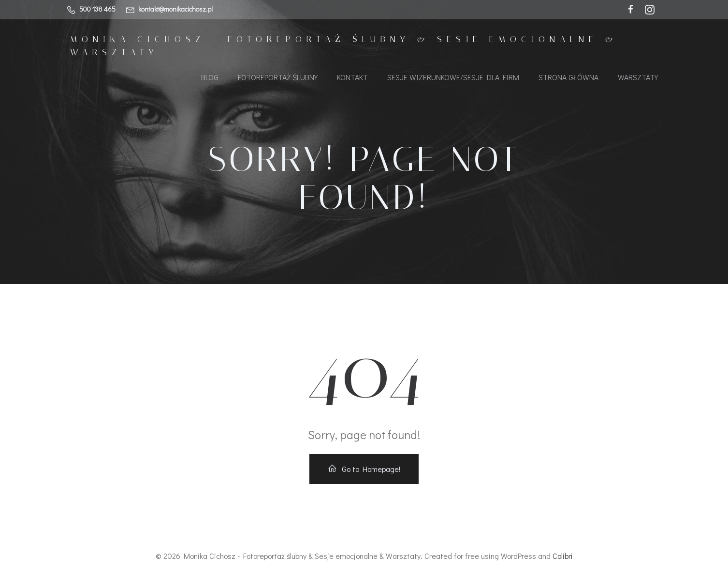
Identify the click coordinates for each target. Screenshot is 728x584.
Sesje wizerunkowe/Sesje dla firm (453, 77)
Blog (210, 77)
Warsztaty (638, 77)
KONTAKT (352, 77)
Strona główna (568, 77)
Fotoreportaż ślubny (278, 77)
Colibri (563, 556)
